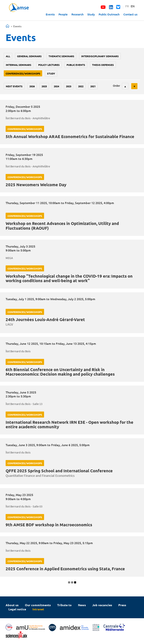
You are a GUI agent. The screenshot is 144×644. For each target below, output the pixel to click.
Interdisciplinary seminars (100, 56)
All (8, 56)
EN (133, 6)
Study (91, 14)
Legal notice (17, 609)
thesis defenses (103, 65)
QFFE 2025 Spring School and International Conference (59, 471)
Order (116, 86)
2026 (32, 86)
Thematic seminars (61, 56)
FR (127, 6)
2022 (81, 86)
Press (122, 605)
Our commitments (38, 605)
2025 (44, 86)
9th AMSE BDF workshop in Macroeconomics (49, 525)
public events (76, 65)
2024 (56, 86)
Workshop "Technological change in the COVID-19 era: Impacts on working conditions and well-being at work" (69, 278)
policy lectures (49, 65)
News (82, 605)
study (51, 73)
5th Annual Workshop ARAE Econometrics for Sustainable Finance (70, 136)
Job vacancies (102, 605)
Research (78, 14)
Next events (14, 86)
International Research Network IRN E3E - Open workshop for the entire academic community (69, 424)
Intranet (38, 609)
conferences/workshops (23, 73)
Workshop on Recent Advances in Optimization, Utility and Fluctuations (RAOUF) (62, 226)
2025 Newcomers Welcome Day (36, 185)
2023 (69, 86)
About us (12, 605)
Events (50, 14)
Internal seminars (19, 65)
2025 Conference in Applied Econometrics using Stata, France (65, 569)
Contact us (130, 14)
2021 (93, 86)
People (63, 14)
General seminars (29, 56)
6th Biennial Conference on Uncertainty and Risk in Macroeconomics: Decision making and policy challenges (60, 372)
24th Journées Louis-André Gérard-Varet (45, 319)
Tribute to (64, 605)
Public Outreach (109, 14)
